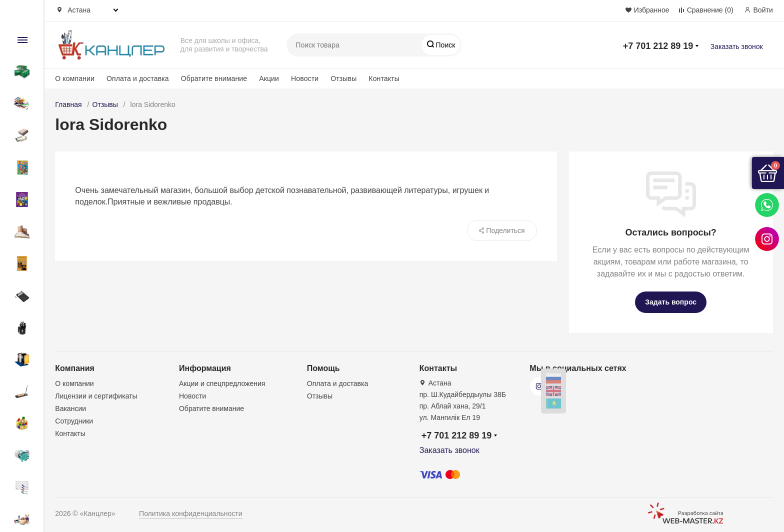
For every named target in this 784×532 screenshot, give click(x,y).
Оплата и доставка (138, 78)
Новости (305, 78)
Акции (269, 78)
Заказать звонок (737, 46)
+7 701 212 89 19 (658, 46)
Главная (68, 104)
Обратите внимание (214, 78)
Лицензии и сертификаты (96, 396)
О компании (75, 78)
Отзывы (343, 78)
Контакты (384, 78)
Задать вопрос (671, 302)
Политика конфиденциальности (191, 513)
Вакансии (70, 408)
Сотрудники (74, 421)
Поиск (445, 45)
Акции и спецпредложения (222, 383)
